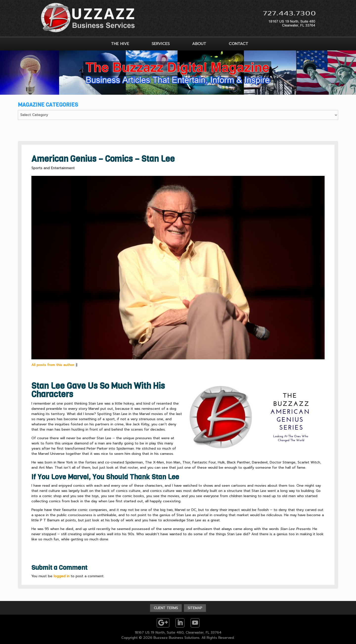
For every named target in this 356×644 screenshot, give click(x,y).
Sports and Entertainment (53, 168)
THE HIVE (120, 44)
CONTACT (238, 44)
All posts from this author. (53, 365)
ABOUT (199, 44)
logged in (62, 576)
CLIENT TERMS (166, 608)
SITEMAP (195, 608)
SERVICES (161, 44)
